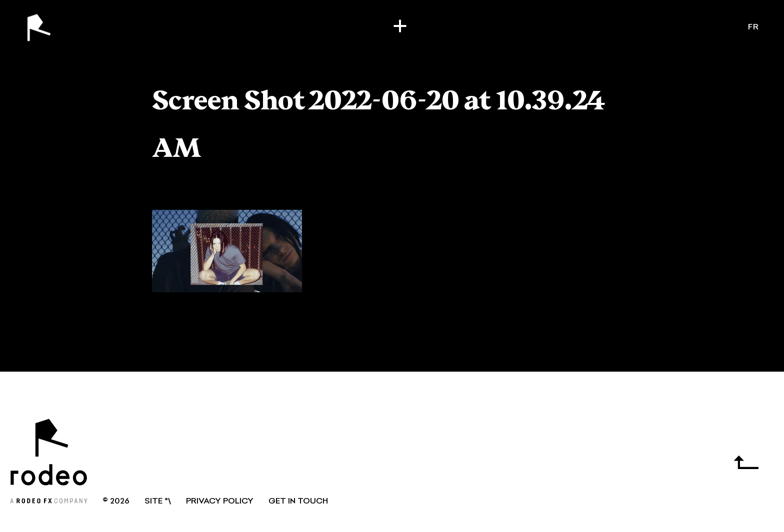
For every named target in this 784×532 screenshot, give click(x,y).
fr (753, 27)
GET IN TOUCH (298, 502)
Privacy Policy (220, 502)
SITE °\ (158, 502)
